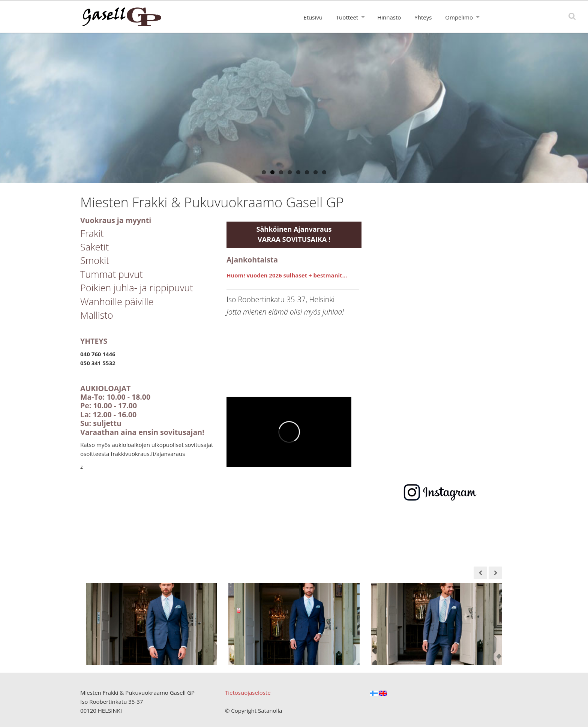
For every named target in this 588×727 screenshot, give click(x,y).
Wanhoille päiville (117, 301)
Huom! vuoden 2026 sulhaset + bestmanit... (287, 275)
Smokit (95, 260)
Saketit (94, 247)
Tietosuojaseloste (248, 693)
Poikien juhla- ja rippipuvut (137, 288)
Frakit (92, 233)
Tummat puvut (112, 274)
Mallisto (97, 315)
